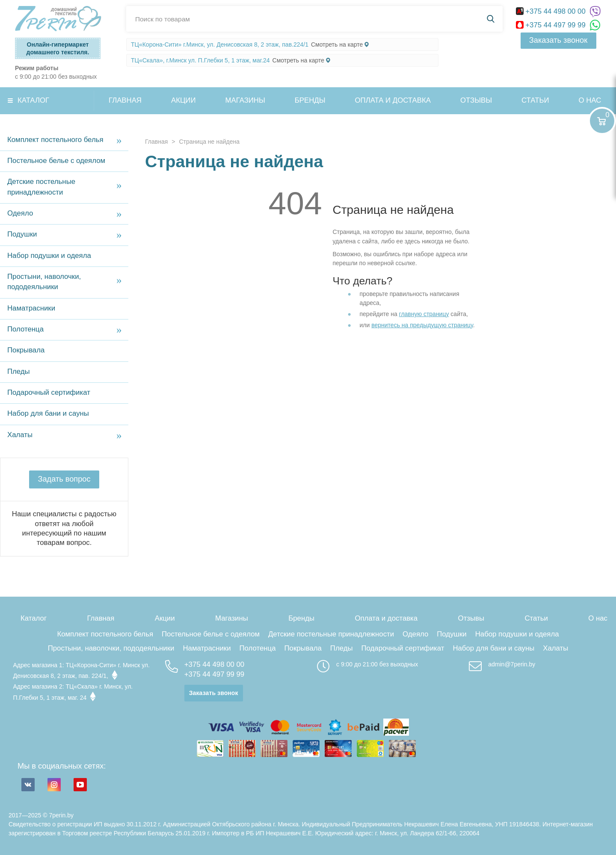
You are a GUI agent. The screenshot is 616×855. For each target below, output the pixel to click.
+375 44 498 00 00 (552, 11)
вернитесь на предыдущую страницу (422, 325)
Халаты (20, 435)
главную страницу (424, 314)
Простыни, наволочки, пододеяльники (44, 282)
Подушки (22, 234)
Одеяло (20, 213)
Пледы (19, 371)
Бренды (310, 100)
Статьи (535, 100)
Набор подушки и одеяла (49, 256)
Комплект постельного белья (55, 140)
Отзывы (476, 100)
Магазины (245, 100)
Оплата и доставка (393, 100)
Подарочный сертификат (49, 392)
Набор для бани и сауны (48, 413)
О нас (598, 618)
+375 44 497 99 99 (552, 25)
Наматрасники (31, 308)
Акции (184, 100)
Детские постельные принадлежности (41, 187)
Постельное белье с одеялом (56, 161)
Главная (125, 100)
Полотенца (25, 329)
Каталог (33, 100)
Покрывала (26, 350)
